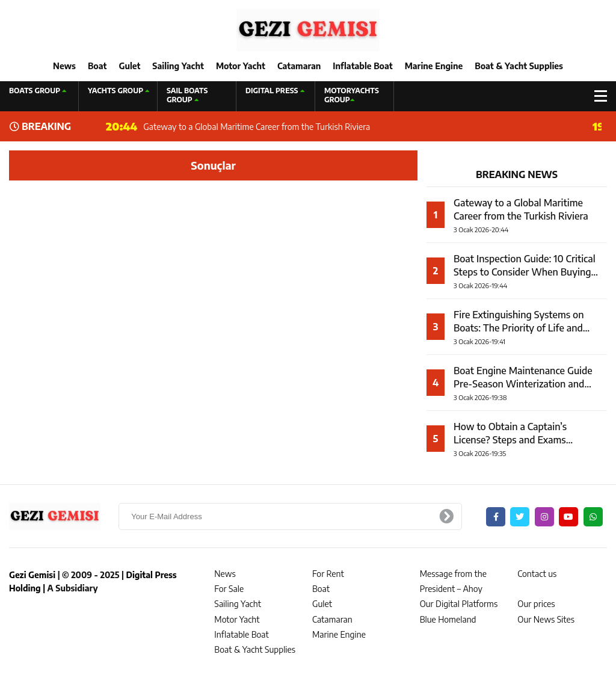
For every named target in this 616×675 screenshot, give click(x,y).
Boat (97, 66)
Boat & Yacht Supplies (519, 66)
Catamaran (299, 66)
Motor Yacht (241, 66)
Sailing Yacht (178, 66)
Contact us (537, 574)
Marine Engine (434, 66)
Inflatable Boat (362, 66)
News (64, 66)
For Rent (328, 574)
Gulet (129, 66)
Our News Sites (546, 619)
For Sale (229, 589)
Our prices (536, 604)
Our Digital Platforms (459, 604)
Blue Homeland (448, 619)
